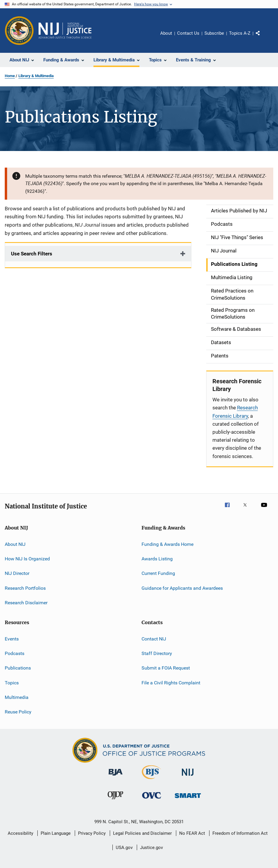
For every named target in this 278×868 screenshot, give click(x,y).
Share (263, 37)
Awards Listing (157, 559)
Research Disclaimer (26, 603)
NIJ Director (17, 573)
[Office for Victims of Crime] (152, 800)
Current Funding (158, 573)
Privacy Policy (92, 833)
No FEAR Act (192, 833)
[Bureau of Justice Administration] (116, 777)
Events (12, 639)
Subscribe (214, 33)
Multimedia (17, 697)
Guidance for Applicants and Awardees (182, 588)
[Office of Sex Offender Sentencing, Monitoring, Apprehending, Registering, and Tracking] (188, 799)
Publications (18, 668)
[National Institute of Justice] (188, 777)
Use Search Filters (32, 254)
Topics (12, 682)
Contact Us (188, 33)
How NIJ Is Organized (27, 559)
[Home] (65, 31)
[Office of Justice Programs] (19, 31)
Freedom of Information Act (240, 833)
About (166, 33)
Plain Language (56, 833)
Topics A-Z (240, 33)
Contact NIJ (154, 639)
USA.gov (124, 848)
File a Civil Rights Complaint (171, 682)
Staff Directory (157, 653)
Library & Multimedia (36, 76)
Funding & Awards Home (167, 544)
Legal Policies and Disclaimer (142, 833)
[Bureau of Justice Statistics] (151, 780)
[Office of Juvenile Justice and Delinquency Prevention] (115, 800)
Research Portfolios (25, 588)
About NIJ (15, 544)
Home (10, 76)
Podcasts (15, 653)
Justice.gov (151, 848)
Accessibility (20, 833)
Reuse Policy (18, 712)
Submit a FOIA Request (166, 668)
